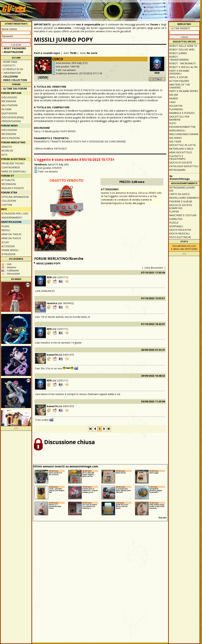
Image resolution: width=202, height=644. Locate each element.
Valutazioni (9, 105)
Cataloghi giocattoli (184, 166)
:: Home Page (9, 62)
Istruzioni (8, 254)
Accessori (8, 246)
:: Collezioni (9, 76)
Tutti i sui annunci (66, 70)
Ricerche (7, 151)
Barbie (174, 98)
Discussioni (9, 97)
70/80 (73, 53)
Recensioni (9, 101)
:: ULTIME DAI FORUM (14, 89)
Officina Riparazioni (15, 197)
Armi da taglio (11, 234)
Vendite (7, 147)
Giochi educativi (180, 230)
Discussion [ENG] (12, 117)
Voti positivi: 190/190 (68, 66)
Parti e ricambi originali (179, 72)
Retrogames (177, 170)
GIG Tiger (175, 141)
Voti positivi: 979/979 (50, 168)
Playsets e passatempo (177, 157)
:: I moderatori (11, 73)
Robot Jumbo (178, 53)
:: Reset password (14, 48)
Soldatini (176, 106)
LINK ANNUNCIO (45, 291)
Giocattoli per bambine (179, 118)
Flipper (174, 212)
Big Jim (173, 95)
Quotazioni (9, 113)
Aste (4, 155)
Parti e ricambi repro (47, 53)
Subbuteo (176, 219)
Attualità (8, 180)
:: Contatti (8, 65)
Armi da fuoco (11, 238)
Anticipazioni (10, 138)
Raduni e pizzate (13, 188)
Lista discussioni (154, 268)
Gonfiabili (176, 226)
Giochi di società (180, 162)
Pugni (5, 226)
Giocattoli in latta (182, 145)
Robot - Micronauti (183, 63)
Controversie (11, 167)
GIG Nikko (175, 138)
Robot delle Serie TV (183, 46)
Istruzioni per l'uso (15, 213)
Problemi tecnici (13, 163)
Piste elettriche (180, 237)
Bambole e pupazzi (182, 113)
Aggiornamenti (12, 217)
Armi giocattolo (181, 152)
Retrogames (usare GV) (182, 189)
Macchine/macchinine (184, 134)
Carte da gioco (179, 194)
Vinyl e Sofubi (178, 77)
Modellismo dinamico (184, 198)
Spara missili (10, 250)
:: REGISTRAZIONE (13, 52)
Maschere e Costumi (183, 215)
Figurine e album (181, 201)
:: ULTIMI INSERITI (180, 28)
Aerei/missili (177, 130)
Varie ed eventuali (14, 171)
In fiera (6, 109)
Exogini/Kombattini (182, 127)
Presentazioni (11, 121)
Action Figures (179, 81)
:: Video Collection (14, 80)
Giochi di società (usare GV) (180, 207)
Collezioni (9, 201)
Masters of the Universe (180, 86)
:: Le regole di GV (12, 69)
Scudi (5, 242)
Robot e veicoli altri (183, 67)
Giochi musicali (179, 233)
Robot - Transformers (179, 58)
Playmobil (176, 109)
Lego (172, 102)
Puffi (173, 123)
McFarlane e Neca (181, 149)
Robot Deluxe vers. (182, 49)
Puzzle (174, 223)
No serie (92, 53)
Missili (6, 230)
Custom (7, 205)
